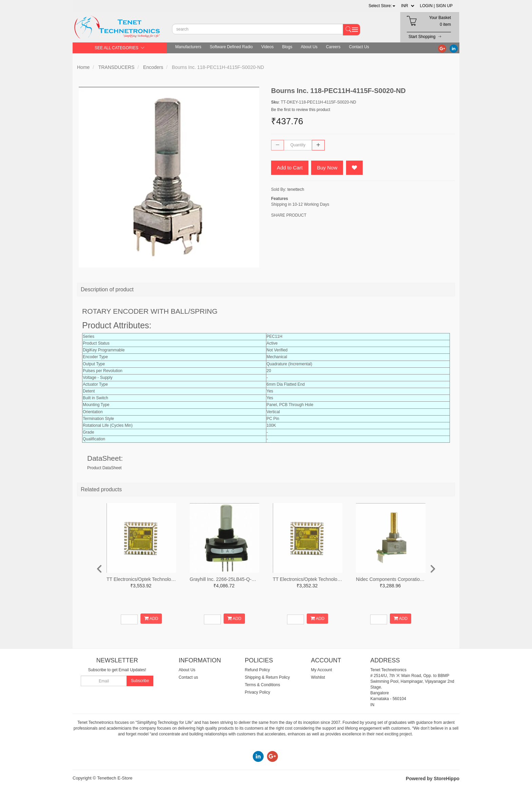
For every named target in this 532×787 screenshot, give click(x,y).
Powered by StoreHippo (433, 779)
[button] (382, 6)
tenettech (296, 189)
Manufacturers (188, 47)
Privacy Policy (258, 692)
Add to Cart (290, 168)
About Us (309, 47)
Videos (267, 47)
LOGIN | (427, 6)
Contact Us (359, 47)
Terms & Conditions (263, 685)
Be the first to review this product (301, 110)
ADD (151, 618)
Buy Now (327, 168)
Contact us (188, 677)
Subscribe (140, 681)
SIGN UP (444, 6)
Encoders (153, 67)
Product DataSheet (104, 468)
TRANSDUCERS (117, 67)
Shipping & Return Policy (268, 677)
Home (83, 67)
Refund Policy (258, 670)
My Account (322, 670)
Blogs (287, 47)
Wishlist (318, 677)
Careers (333, 47)
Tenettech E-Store (115, 778)
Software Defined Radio (231, 47)
